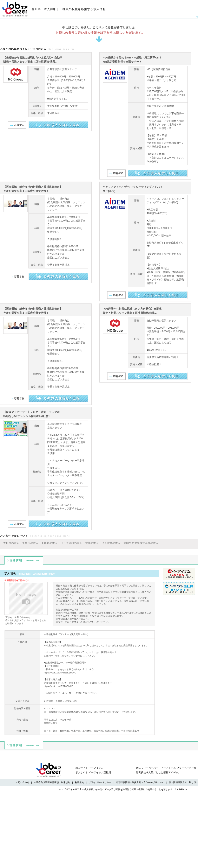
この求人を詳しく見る (58, 125)
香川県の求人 (11, 543)
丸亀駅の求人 (49, 543)
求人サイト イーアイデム (89, 768)
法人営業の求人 (111, 543)
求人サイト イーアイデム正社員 (93, 772)
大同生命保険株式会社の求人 (141, 543)
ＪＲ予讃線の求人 (71, 543)
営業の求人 (92, 543)
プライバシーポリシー (100, 782)
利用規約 (79, 782)
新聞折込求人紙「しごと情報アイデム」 (158, 772)
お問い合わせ (22, 782)
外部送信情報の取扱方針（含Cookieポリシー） (140, 782)
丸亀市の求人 (30, 543)
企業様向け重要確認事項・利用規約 (52, 782)
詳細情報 (24, 560)
